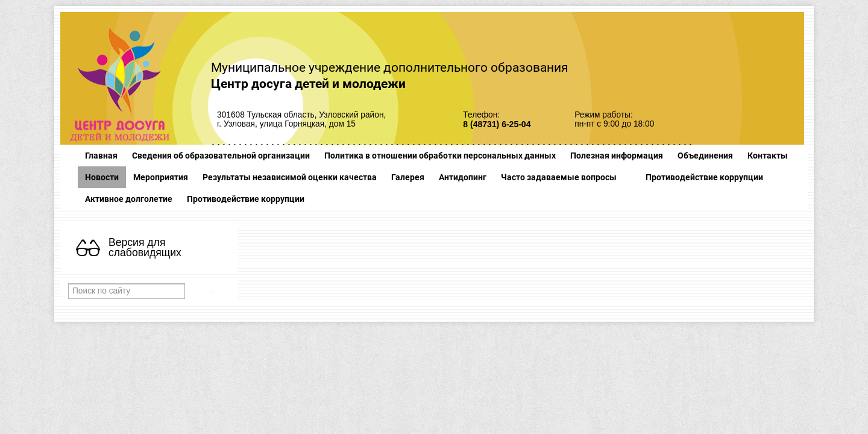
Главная (101, 156)
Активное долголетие (129, 199)
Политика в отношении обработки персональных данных (440, 156)
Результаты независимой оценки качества (290, 177)
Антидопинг (463, 177)
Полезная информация (617, 156)
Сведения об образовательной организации (221, 156)
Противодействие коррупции (704, 177)
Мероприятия (161, 177)
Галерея (408, 177)
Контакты (768, 156)
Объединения (705, 156)
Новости (102, 177)
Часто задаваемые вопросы (559, 177)
